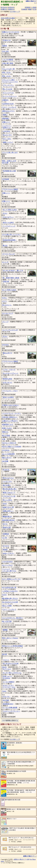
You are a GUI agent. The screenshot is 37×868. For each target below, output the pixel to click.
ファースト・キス (9, 687)
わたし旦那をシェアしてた (12, 579)
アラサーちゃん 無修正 (10, 189)
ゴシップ (5, 322)
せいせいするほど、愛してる (13, 270)
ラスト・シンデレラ (9, 107)
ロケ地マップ (15, 12)
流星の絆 (6, 281)
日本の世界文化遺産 (8, 18)
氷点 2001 (6, 51)
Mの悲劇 (5, 461)
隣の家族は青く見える (10, 598)
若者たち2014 (7, 428)
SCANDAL (6, 450)
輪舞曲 (5, 630)
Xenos (5, 504)
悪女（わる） (7, 72)
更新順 (28, 7)
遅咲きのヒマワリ (8, 111)
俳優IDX (4, 9)
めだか (5, 524)
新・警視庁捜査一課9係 (11, 278)
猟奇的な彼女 (8, 379)
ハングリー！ (7, 126)
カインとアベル (8, 93)
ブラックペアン (8, 85)
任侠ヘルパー (8, 676)
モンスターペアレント (11, 373)
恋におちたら (7, 305)
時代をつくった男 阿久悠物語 (12, 646)
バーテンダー (8, 482)
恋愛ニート (6, 122)
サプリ (5, 301)
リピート (6, 660)
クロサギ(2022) (7, 562)
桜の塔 (5, 654)
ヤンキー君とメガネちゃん (12, 673)
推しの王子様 (7, 621)
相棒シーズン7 (8, 142)
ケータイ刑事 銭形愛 (10, 708)
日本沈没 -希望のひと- (10, 417)
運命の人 (5, 432)
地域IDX (11, 9)
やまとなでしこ (8, 217)
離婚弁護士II (7, 516)
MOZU (5, 667)
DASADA (5, 345)
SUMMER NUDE (8, 104)
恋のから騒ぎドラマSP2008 (12, 447)
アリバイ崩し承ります (10, 152)
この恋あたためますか (10, 591)
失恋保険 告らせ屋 (9, 171)
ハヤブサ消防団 (8, 60)
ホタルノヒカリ (8, 686)
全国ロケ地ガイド (20, 859)
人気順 (34, 7)
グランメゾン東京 (8, 80)
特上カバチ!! (7, 135)
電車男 (5, 46)
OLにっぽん (7, 139)
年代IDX (4, 7)
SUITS (4, 595)
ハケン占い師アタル (9, 571)
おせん (5, 298)
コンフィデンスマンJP (10, 330)
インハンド (6, 569)
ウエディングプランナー (11, 711)
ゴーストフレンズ (8, 254)
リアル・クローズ (9, 370)
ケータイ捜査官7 (9, 682)
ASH (28, 859)
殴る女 (5, 246)
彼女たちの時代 (8, 223)
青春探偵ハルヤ (8, 425)
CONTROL (7, 131)
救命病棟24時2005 (8, 520)
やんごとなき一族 (8, 69)
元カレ (5, 213)
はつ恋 (5, 538)
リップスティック (9, 226)
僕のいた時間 (7, 606)
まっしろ (5, 262)
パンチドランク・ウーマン (12, 413)
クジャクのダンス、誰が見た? (13, 618)
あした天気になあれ (10, 210)
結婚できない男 (8, 507)
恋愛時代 (5, 100)
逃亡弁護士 (7, 485)
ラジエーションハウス (10, 82)
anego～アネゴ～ (9, 553)
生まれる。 (7, 470)
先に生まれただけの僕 (10, 602)
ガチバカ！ (7, 697)
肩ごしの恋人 (8, 500)
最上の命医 (6, 436)
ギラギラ (6, 546)
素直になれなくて (9, 493)
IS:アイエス (7, 669)
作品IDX (11, 7)
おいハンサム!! (7, 565)
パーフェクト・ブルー (10, 391)
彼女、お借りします (9, 161)
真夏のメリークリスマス (11, 32)
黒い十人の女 (8, 89)
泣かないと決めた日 (9, 443)
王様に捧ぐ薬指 (8, 63)
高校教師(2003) (8, 704)
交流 (34, 9)
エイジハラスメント (10, 96)
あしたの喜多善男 (8, 454)
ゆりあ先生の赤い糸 (9, 587)
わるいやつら (8, 382)
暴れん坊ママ (8, 353)
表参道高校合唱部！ (10, 240)
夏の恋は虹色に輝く (10, 489)
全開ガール (7, 128)
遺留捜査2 (6, 118)
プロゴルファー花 (9, 496)
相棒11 (5, 115)
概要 (30, 9)
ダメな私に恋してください (12, 235)
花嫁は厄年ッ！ (8, 511)
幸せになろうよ (8, 478)
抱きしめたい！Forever (10, 638)
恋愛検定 (6, 534)
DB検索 (24, 9)
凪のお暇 (5, 163)
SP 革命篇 (6, 179)
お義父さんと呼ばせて (10, 421)
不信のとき (7, 40)
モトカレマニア (8, 313)
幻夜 (4, 439)
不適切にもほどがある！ (11, 405)
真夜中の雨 (7, 527)
